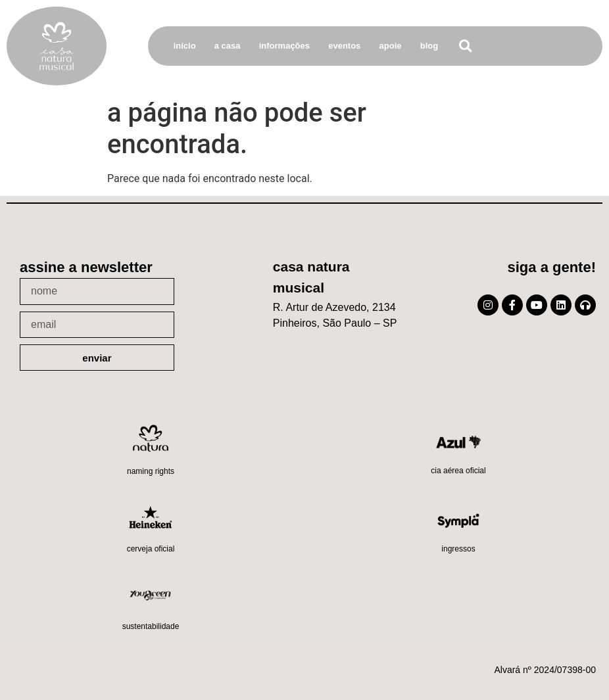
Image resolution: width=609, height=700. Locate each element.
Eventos (344, 46)
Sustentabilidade (151, 626)
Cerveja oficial (151, 549)
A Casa (228, 46)
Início (185, 46)
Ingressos (458, 549)
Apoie (391, 46)
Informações (284, 46)
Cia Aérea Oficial (458, 471)
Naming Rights (151, 471)
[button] (465, 46)
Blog (429, 46)
